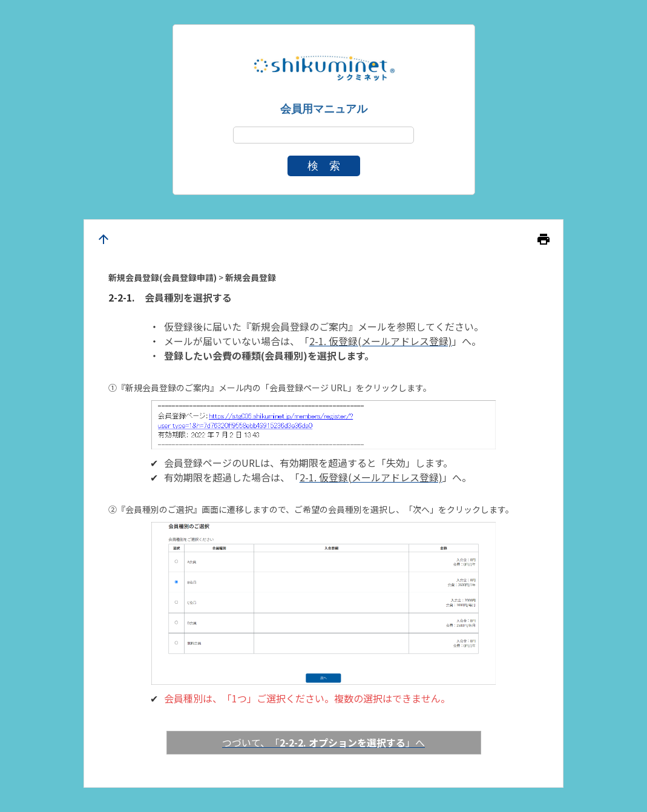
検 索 (324, 166)
